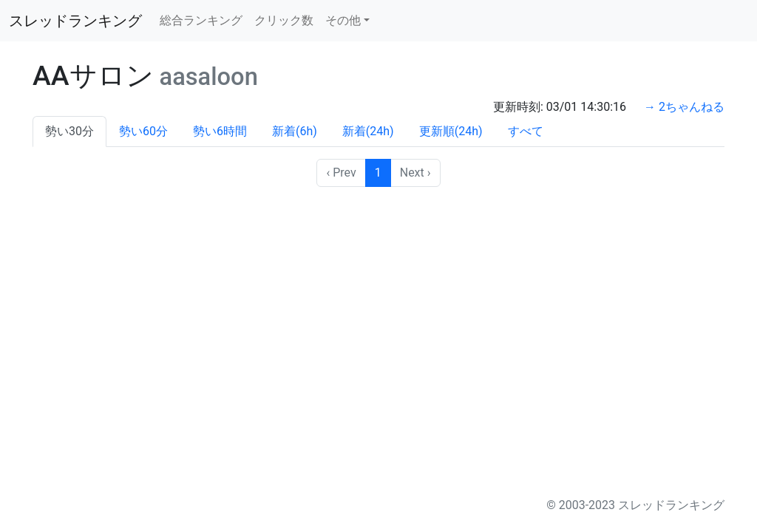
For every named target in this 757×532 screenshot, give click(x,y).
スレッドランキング (75, 21)
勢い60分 (143, 131)
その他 (343, 20)
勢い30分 (69, 131)
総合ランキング (201, 20)
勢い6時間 (220, 131)
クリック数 (284, 20)
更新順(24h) (451, 131)
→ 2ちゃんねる (684, 107)
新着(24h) (368, 131)
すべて (526, 131)
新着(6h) (295, 131)
